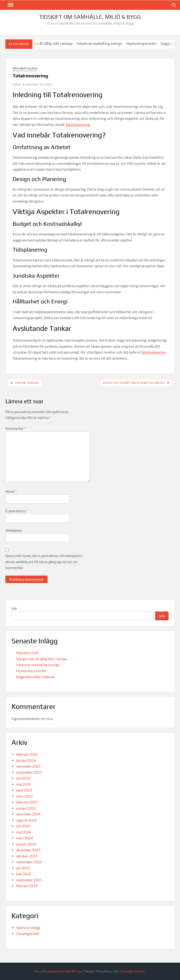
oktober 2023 (27, 856)
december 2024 (28, 814)
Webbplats (14, 530)
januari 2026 (26, 760)
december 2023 (28, 850)
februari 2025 (27, 802)
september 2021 (29, 880)
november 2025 (28, 766)
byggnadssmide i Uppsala (36, 677)
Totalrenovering (78, 124)
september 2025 (29, 772)
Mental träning (27, 383)
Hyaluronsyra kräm (144, 43)
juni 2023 (24, 874)
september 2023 (29, 862)
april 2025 (24, 790)
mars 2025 (25, 796)
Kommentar (16, 428)
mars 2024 (25, 838)
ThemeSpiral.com (132, 971)
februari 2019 (27, 886)
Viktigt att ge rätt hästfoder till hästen (134, 383)
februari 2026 (27, 754)
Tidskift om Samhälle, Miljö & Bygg (90, 17)
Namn (11, 491)
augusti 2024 (26, 820)
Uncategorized (28, 934)
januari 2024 (26, 844)
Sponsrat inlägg (25, 68)
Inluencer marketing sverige (102, 43)
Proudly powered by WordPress (58, 971)
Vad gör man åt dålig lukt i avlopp (48, 43)
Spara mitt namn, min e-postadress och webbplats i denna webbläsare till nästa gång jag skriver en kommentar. (44, 562)
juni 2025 (24, 778)
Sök (14, 608)
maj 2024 (24, 832)
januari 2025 (26, 808)
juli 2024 (23, 826)
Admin (17, 84)
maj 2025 (24, 784)
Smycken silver (28, 653)
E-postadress (17, 511)
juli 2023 (23, 868)
